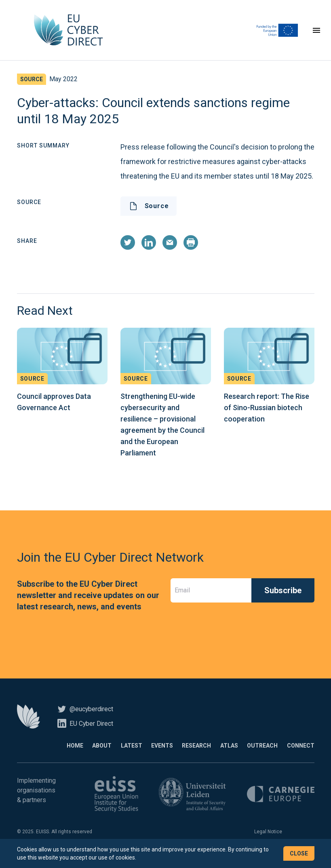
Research (180, 753)
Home (37, 753)
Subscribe (283, 598)
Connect (301, 753)
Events (140, 753)
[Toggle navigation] (316, 34)
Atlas (218, 753)
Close (299, 853)
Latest (104, 753)
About (69, 753)
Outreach (257, 753)
